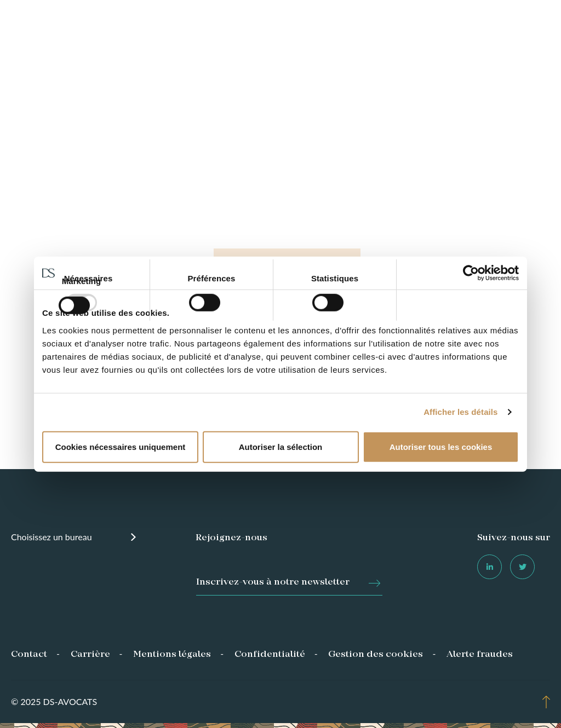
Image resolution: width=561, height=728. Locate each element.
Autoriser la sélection (281, 446)
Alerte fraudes (480, 655)
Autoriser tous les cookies (441, 446)
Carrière (90, 655)
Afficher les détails (460, 412)
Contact (29, 655)
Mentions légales (172, 655)
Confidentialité (270, 655)
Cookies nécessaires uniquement (121, 446)
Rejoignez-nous (231, 538)
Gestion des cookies (376, 655)
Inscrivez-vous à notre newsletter (273, 582)
